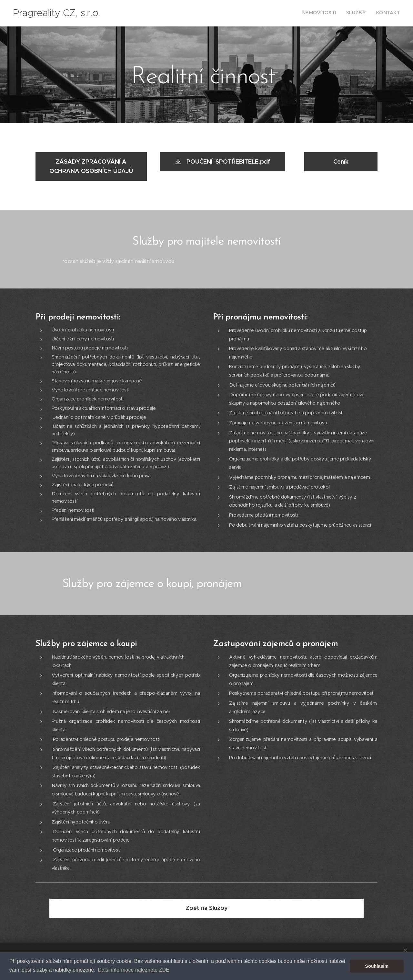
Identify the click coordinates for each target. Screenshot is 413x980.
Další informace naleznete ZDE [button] (133, 970)
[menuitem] (381, 13)
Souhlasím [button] (377, 966)
